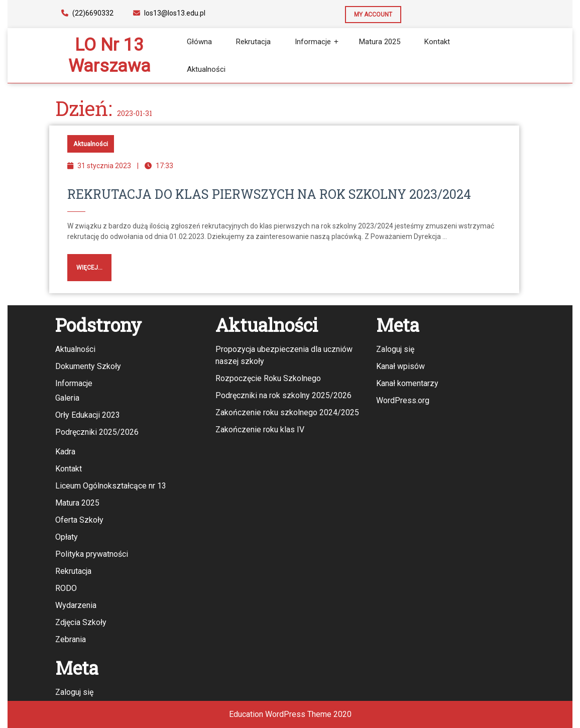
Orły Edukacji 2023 (88, 415)
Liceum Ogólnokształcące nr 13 (111, 486)
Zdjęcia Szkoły (81, 622)
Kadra (65, 452)
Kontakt (437, 42)
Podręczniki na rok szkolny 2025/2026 (283, 395)
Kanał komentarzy (407, 383)
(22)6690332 (87, 13)
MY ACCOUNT (369, 12)
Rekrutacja (253, 42)
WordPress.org (403, 400)
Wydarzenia (76, 605)
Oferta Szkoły (79, 520)
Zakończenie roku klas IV (260, 430)
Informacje (313, 42)
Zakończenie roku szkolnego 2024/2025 (287, 412)
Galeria (67, 398)
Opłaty (67, 537)
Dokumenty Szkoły (88, 366)
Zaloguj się (395, 349)
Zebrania (71, 639)
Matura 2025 (380, 42)
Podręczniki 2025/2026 (97, 432)
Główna (199, 42)
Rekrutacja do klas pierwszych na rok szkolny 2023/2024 (269, 194)
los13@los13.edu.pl (169, 13)
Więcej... (85, 263)
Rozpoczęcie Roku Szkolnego (268, 378)
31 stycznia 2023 (104, 166)
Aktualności (206, 69)
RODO (66, 588)
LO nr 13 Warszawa (109, 55)
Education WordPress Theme (280, 714)
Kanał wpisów (400, 366)
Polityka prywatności (92, 554)
